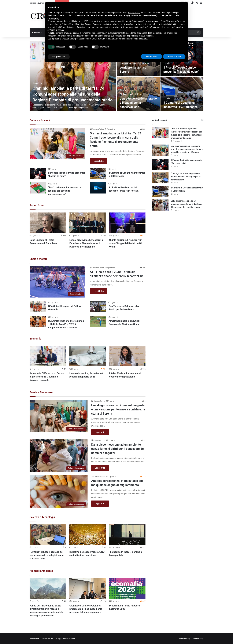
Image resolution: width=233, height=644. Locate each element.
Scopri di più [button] (59, 57)
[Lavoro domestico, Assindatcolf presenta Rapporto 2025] (88, 356)
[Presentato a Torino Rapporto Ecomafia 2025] (127, 588)
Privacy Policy (184, 639)
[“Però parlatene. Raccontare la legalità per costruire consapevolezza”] (38, 188)
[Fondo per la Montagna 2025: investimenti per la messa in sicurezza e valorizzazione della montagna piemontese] (48, 588)
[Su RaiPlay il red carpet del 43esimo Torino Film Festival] (98, 188)
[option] (116, 76)
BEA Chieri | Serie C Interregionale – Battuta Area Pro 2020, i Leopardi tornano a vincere (66, 324)
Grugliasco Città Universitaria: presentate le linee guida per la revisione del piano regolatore (86, 609)
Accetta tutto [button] (174, 57)
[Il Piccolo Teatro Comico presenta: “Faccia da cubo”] (38, 173)
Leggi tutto (99, 161)
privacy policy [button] (134, 13)
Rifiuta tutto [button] (151, 57)
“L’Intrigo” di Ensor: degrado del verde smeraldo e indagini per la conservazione (47, 555)
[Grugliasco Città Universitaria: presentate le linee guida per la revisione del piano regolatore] (88, 588)
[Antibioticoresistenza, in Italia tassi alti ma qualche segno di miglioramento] (59, 491)
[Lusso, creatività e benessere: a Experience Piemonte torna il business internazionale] (88, 223)
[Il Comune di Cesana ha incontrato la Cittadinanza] (182, 94)
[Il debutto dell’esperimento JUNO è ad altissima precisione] (88, 535)
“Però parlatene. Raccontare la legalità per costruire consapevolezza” (64, 191)
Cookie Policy (198, 639)
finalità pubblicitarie (65, 27)
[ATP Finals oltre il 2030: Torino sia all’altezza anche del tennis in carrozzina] (58, 282)
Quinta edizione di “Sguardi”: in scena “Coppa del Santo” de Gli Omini (126, 243)
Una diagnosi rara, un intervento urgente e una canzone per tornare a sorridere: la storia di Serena (118, 409)
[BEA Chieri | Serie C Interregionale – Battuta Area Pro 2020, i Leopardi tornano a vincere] (38, 321)
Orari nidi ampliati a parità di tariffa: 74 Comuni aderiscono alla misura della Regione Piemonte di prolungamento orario (73, 94)
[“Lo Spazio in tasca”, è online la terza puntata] (127, 535)
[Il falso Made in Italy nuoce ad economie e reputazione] (127, 356)
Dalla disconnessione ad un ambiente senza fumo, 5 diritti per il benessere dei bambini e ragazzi (118, 449)
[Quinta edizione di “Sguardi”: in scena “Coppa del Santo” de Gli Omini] (127, 223)
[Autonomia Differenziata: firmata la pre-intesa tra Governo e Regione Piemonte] (48, 356)
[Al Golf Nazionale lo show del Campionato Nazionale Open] (98, 321)
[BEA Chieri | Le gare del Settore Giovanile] (38, 307)
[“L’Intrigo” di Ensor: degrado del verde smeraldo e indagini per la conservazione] (48, 535)
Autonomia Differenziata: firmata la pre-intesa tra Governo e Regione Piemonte (47, 377)
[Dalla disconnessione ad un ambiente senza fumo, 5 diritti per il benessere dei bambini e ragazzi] (59, 455)
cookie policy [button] (53, 18)
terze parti (94, 21)
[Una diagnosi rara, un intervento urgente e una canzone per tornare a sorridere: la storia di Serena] (59, 416)
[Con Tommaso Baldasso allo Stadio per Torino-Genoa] (98, 307)
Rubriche (36, 32)
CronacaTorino (98, 129)
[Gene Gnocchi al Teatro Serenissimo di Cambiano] (48, 223)
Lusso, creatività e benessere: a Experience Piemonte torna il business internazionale (86, 243)
